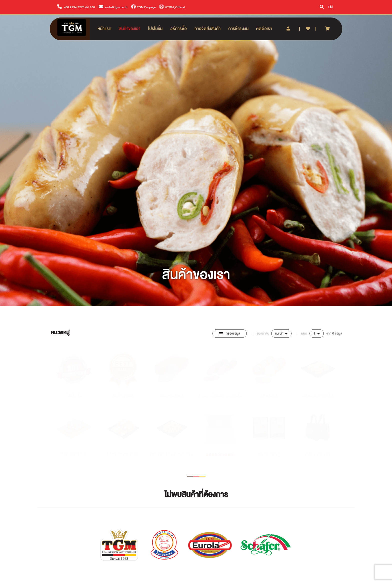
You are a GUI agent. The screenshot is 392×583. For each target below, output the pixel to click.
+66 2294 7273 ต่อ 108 (76, 7)
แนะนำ (280, 333)
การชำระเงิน (238, 29)
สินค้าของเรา (129, 29)
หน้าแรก (104, 29)
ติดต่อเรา (264, 29)
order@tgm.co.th (113, 7)
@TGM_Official (172, 7)
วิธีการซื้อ (178, 29)
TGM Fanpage (143, 7)
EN (330, 7)
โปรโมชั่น (155, 29)
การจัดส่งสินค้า (207, 29)
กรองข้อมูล (230, 333)
